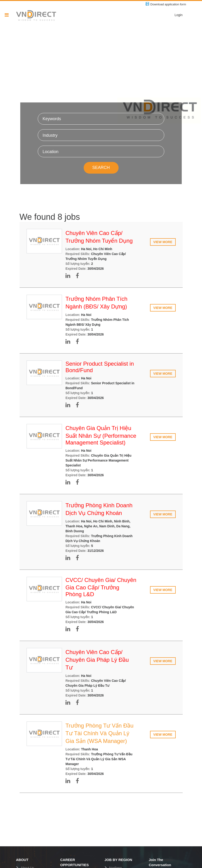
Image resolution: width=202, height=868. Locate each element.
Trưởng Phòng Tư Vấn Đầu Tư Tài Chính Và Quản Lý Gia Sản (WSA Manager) (99, 733)
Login (178, 15)
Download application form (168, 4)
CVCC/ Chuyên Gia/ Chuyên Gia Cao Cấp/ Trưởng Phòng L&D (101, 587)
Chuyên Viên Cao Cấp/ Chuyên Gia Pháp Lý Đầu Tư (97, 660)
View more (163, 242)
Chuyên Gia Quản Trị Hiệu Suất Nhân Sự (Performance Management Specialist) (101, 435)
